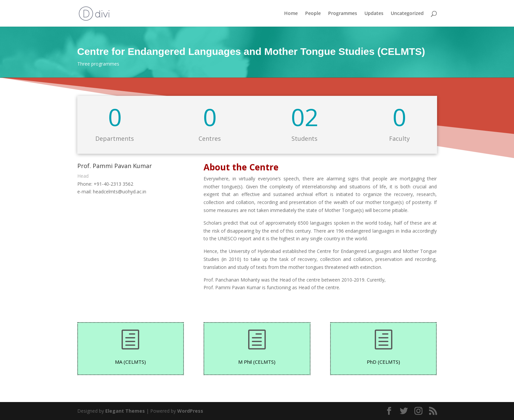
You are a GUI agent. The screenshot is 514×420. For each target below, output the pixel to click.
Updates (374, 14)
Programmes (343, 14)
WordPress (190, 411)
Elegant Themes (125, 411)
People (313, 14)
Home (291, 14)
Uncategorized (407, 14)
